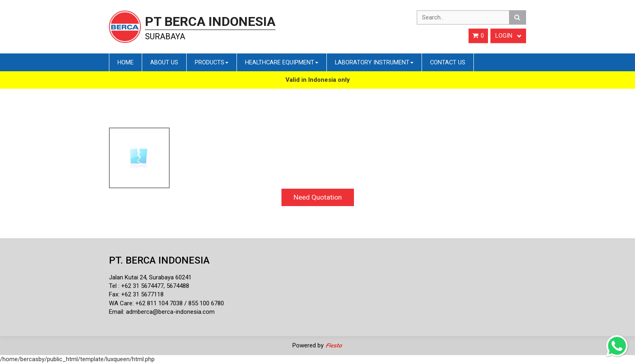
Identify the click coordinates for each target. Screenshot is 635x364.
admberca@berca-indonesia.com (170, 312)
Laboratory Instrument (374, 62)
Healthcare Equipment (282, 62)
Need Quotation (318, 197)
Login (508, 36)
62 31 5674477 (144, 286)
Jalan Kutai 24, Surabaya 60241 (150, 277)
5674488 (178, 286)
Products (212, 62)
